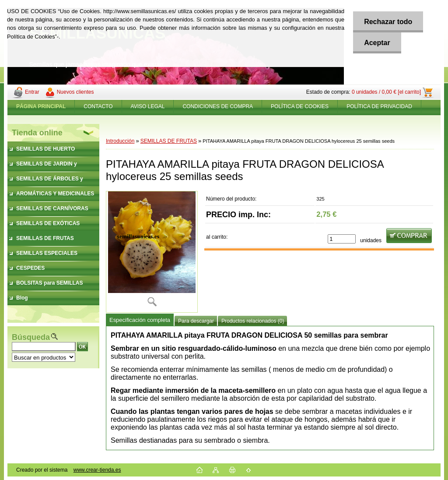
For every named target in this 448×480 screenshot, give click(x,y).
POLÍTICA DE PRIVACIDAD (379, 106)
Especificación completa (140, 320)
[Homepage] (41, 106)
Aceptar (377, 43)
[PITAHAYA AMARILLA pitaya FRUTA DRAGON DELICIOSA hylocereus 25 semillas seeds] (152, 252)
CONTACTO (98, 106)
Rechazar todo (388, 22)
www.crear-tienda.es (97, 470)
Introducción (120, 141)
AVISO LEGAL (148, 106)
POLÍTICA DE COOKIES (300, 106)
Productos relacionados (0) (253, 321)
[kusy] (342, 239)
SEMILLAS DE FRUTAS (169, 141)
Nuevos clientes (75, 92)
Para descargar (196, 321)
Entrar (32, 92)
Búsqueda (31, 337)
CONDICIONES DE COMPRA (218, 106)
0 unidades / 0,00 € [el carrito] (386, 92)
